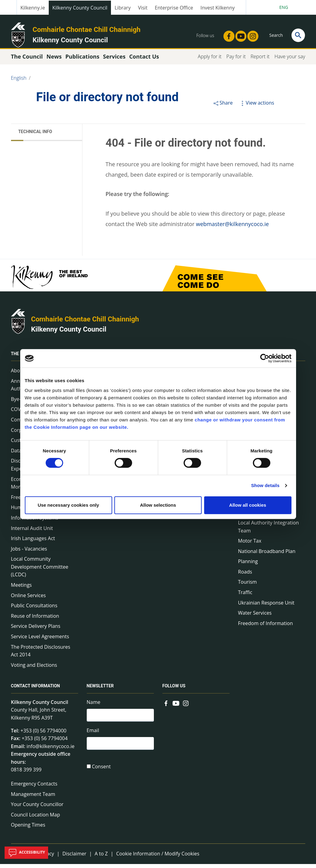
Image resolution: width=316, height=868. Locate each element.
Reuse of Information (35, 620)
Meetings (21, 589)
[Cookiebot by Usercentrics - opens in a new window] (265, 358)
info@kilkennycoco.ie (50, 751)
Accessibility (26, 853)
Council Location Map (36, 819)
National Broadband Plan (267, 555)
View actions (257, 107)
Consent (101, 773)
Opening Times (28, 829)
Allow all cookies (248, 505)
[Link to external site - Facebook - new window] (227, 34)
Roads (245, 576)
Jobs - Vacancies (29, 553)
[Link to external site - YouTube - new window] (239, 34)
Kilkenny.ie (33, 8)
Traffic (245, 597)
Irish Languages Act (33, 543)
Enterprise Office (174, 8)
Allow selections (158, 505)
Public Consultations (34, 610)
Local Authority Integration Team (269, 531)
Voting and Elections (34, 669)
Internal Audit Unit (32, 532)
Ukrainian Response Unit (266, 607)
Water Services (255, 617)
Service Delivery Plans (36, 630)
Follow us (174, 690)
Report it (260, 61)
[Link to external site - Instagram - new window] (251, 34)
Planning (248, 566)
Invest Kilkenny (218, 8)
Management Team (33, 798)
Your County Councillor (37, 808)
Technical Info (35, 136)
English (19, 82)
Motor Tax (250, 545)
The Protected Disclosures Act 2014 (41, 655)
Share (223, 107)
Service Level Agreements (40, 641)
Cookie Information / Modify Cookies (158, 858)
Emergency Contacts (34, 788)
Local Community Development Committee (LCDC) (40, 571)
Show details (265, 485)
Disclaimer (74, 858)
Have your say (290, 61)
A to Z (101, 858)
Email (93, 735)
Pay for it (236, 61)
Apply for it (209, 61)
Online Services (29, 600)
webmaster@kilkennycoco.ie (232, 228)
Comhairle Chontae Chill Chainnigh (86, 29)
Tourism (247, 586)
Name (94, 706)
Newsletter (100, 690)
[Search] (298, 35)
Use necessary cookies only (68, 505)
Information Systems (35, 522)
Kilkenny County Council (80, 8)
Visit (143, 8)
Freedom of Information (266, 628)
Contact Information (36, 690)
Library (123, 8)
